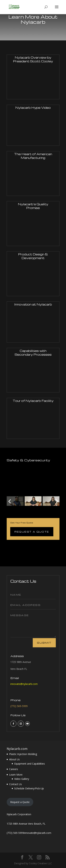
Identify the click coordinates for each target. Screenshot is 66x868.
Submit (44, 643)
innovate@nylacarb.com (24, 684)
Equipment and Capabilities (30, 764)
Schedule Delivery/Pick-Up (29, 788)
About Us (14, 759)
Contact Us (15, 784)
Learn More (16, 775)
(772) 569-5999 (19, 706)
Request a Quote (32, 532)
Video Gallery (22, 779)
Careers (14, 769)
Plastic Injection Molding (23, 754)
